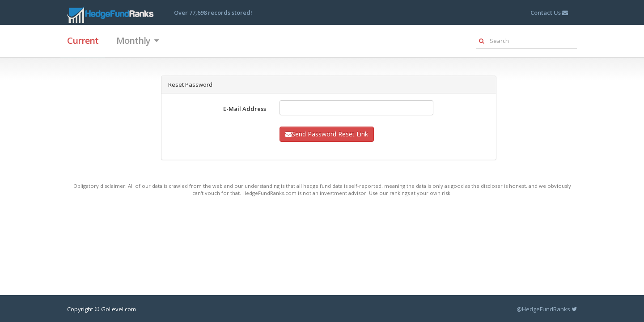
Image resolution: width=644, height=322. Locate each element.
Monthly (137, 40)
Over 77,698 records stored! (213, 13)
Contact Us (549, 13)
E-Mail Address (245, 109)
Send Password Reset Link (327, 134)
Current (83, 40)
